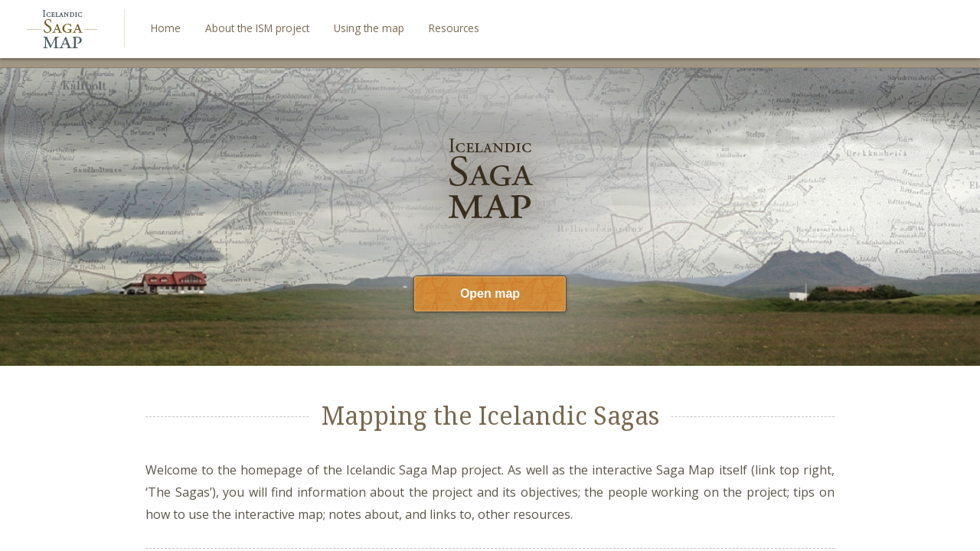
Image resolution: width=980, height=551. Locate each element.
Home (166, 28)
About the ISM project (257, 28)
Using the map (369, 28)
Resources (454, 28)
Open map (490, 293)
